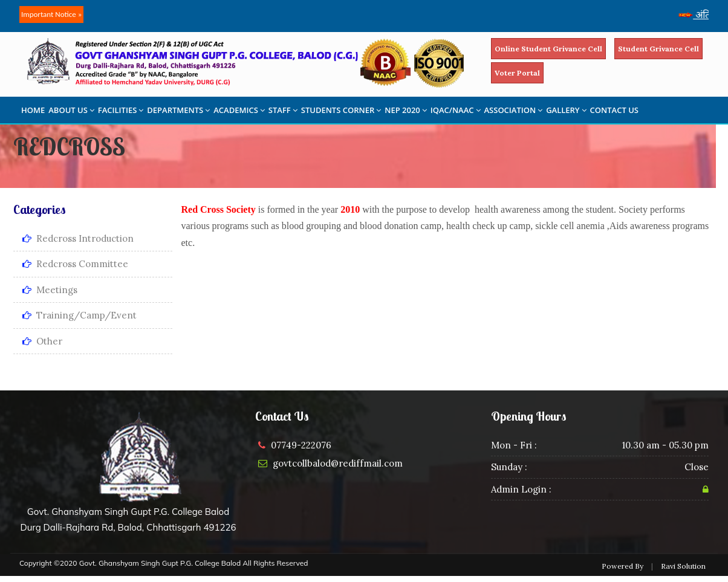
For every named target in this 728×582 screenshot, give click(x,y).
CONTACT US (614, 110)
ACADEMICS (239, 110)
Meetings (50, 290)
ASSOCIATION (514, 110)
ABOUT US (71, 110)
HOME (33, 110)
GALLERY (566, 110)
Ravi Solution (683, 566)
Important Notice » (51, 14)
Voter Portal (517, 73)
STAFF (283, 110)
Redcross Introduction (78, 238)
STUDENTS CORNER (341, 110)
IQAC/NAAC (456, 110)
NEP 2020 (406, 110)
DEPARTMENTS (178, 110)
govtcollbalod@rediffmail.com (338, 463)
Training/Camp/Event (80, 315)
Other (42, 341)
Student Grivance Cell (658, 49)
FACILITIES (121, 110)
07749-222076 (301, 445)
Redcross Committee (75, 264)
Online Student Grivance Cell (548, 49)
